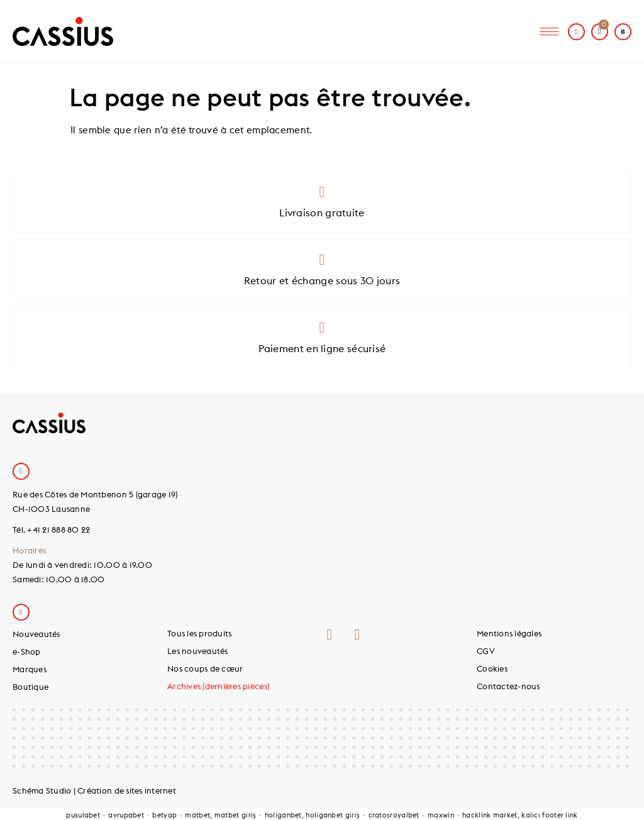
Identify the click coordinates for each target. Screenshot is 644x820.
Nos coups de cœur (205, 668)
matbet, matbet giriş (220, 815)
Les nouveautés (198, 651)
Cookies (492, 668)
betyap (164, 815)
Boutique (31, 687)
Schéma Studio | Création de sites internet (94, 790)
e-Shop (27, 651)
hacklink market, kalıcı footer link (520, 815)
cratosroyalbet (394, 815)
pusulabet (83, 815)
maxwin (441, 815)
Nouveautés (36, 634)
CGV (486, 651)
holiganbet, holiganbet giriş (312, 815)
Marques (30, 669)
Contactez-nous (508, 686)
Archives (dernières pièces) (218, 686)
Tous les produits (199, 633)
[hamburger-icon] (549, 32)
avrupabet (126, 815)
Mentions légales (509, 633)
